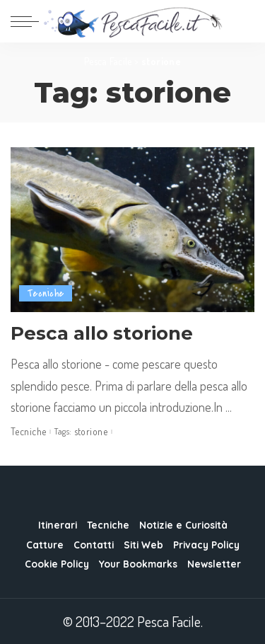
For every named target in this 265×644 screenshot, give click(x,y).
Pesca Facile (108, 61)
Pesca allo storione (102, 333)
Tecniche (46, 293)
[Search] (245, 21)
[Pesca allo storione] (132, 230)
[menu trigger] (28, 21)
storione (91, 432)
